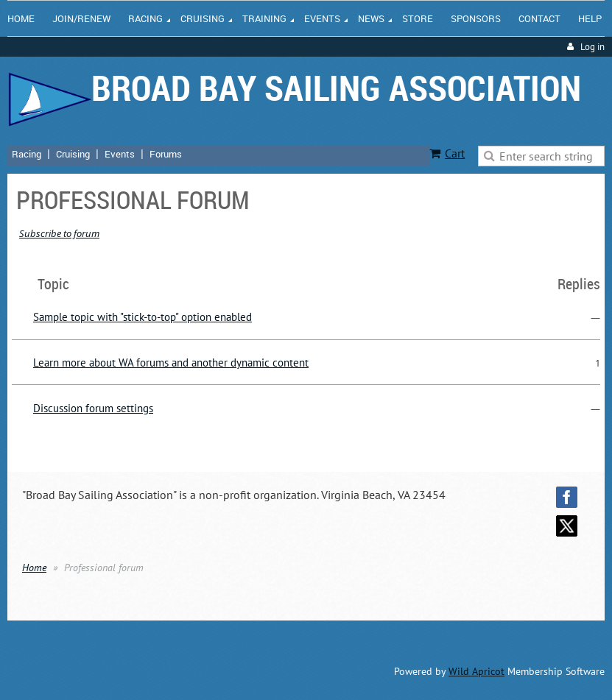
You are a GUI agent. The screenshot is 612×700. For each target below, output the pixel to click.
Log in (592, 47)
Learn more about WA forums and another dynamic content (171, 363)
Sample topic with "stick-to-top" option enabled (143, 317)
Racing (27, 154)
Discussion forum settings (93, 408)
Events (120, 154)
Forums (166, 154)
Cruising (73, 154)
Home (34, 568)
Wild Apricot (476, 671)
